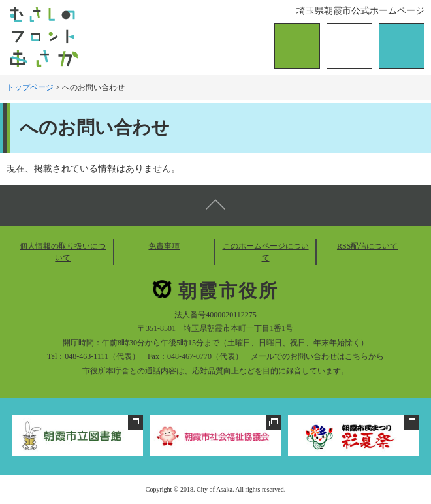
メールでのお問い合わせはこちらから (317, 356)
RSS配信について (367, 246)
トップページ (30, 87)
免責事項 (164, 246)
